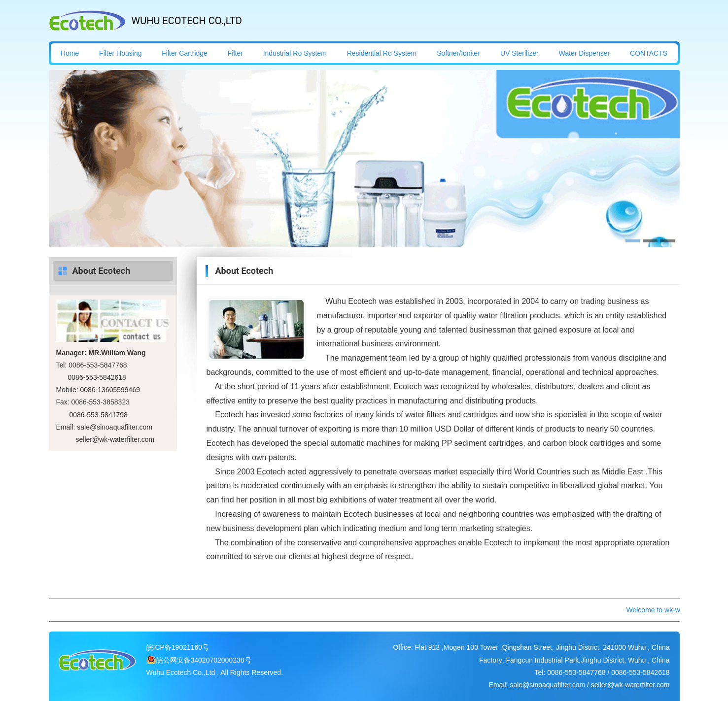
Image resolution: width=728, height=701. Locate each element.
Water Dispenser (585, 53)
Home (70, 53)
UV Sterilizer (520, 53)
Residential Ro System (382, 53)
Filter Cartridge (185, 53)
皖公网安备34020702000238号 (204, 660)
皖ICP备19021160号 (178, 647)
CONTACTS (649, 53)
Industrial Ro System (295, 53)
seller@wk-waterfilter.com (115, 439)
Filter (235, 53)
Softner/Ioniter (458, 53)
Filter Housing (120, 53)
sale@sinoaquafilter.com (115, 427)
